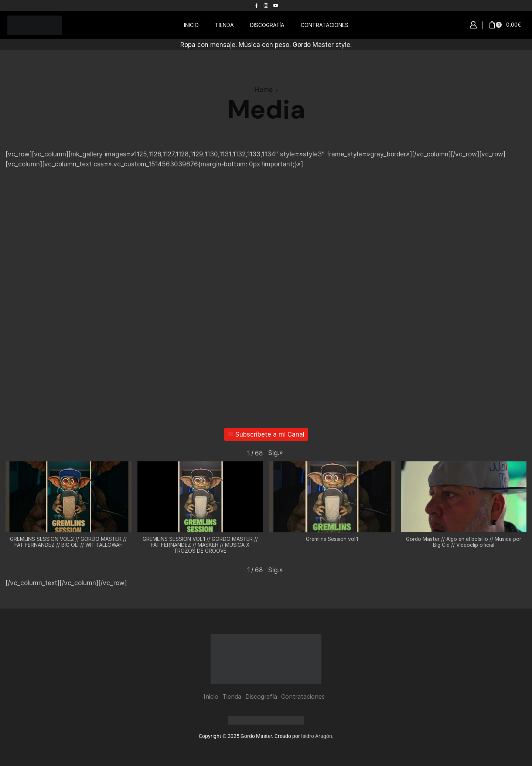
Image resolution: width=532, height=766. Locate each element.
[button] (473, 25)
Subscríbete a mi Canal (266, 434)
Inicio (211, 697)
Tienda (232, 697)
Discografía (261, 697)
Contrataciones (303, 697)
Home (263, 90)
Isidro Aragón (317, 736)
